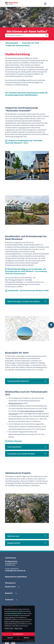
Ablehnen (26, 638)
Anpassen (10, 638)
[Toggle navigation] (45, 4)
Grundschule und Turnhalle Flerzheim (21, 454)
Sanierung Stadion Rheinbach (18, 381)
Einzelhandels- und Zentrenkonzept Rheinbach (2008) (28, 291)
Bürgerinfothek (10, 587)
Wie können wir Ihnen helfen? (27, 32)
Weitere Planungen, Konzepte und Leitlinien (24, 302)
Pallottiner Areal (13, 536)
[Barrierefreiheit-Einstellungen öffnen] (51, 325)
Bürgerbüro (9, 593)
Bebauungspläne (12, 43)
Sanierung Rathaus (14, 447)
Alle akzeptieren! (18, 634)
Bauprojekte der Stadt (31, 43)
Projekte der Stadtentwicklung (17, 46)
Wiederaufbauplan (15, 441)
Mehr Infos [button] (18, 628)
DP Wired (31, 641)
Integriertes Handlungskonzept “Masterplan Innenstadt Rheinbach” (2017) (24, 142)
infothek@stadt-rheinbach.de (15, 571)
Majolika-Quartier (14, 543)
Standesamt (9, 600)
